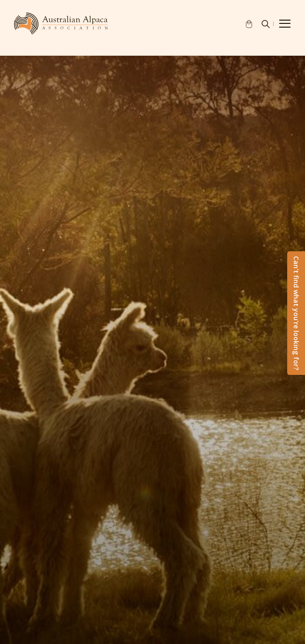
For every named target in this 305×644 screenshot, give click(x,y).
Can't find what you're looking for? (296, 313)
